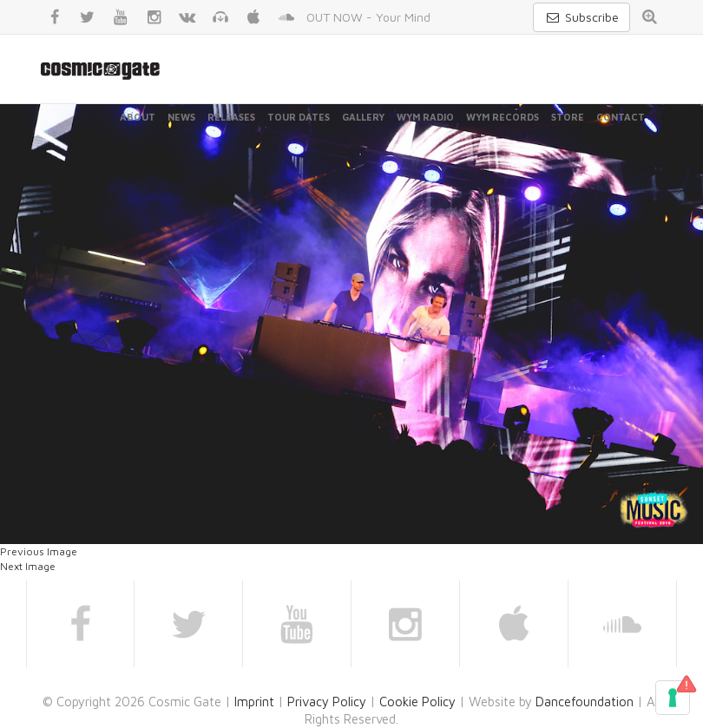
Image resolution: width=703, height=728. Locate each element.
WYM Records (503, 117)
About (138, 117)
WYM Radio (425, 117)
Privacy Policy (327, 702)
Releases (231, 117)
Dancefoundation (585, 702)
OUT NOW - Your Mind (368, 17)
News (181, 117)
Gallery (363, 117)
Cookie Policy (417, 702)
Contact (621, 117)
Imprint (254, 702)
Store (568, 117)
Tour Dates (299, 117)
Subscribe (581, 17)
